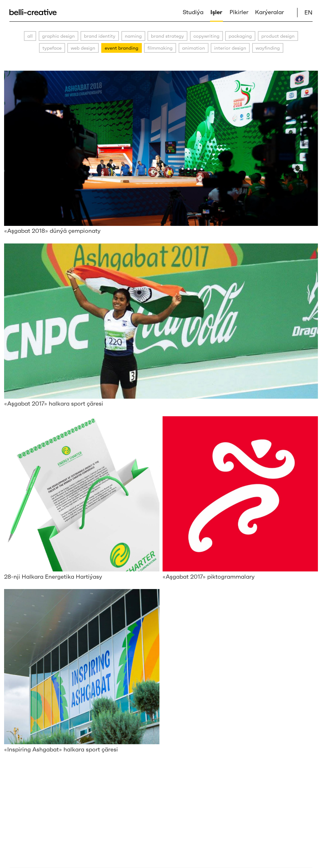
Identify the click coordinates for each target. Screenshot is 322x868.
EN (308, 12)
